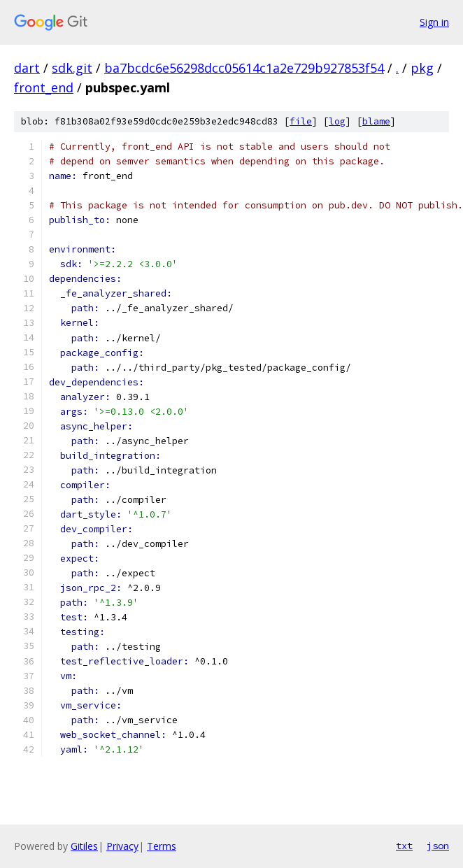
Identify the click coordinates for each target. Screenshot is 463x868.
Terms (162, 846)
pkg (422, 68)
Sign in (434, 22)
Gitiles (84, 846)
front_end (44, 87)
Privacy (122, 846)
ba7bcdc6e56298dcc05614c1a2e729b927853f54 (244, 68)
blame (376, 121)
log (337, 121)
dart (27, 68)
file (301, 121)
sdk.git (72, 68)
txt (404, 846)
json (438, 846)
